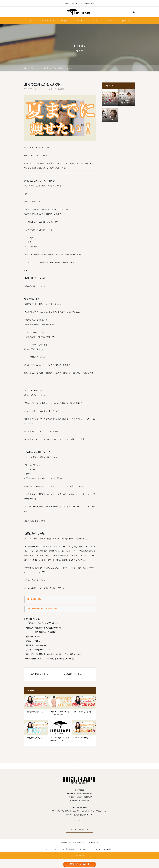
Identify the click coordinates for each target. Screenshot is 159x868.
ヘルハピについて (48, 21)
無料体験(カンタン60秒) (80, 864)
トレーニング (38, 89)
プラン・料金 (79, 21)
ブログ (95, 21)
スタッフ (111, 21)
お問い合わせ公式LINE (79, 829)
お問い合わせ (127, 21)
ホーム (32, 21)
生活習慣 (61, 89)
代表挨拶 (64, 21)
